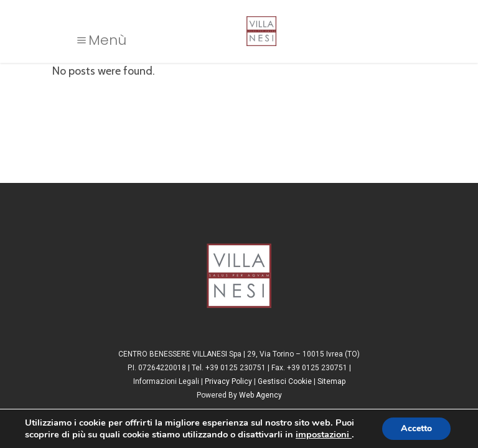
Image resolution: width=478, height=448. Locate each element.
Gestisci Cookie (285, 381)
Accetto (416, 428)
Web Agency (260, 395)
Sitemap (331, 381)
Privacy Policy (228, 381)
